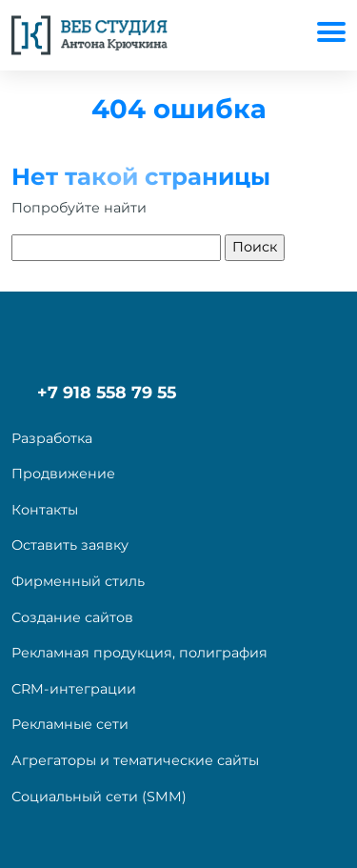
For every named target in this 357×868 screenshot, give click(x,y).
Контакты (45, 510)
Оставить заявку (70, 545)
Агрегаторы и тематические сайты (135, 760)
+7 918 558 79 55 (107, 392)
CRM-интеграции (74, 689)
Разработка (52, 438)
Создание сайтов (72, 617)
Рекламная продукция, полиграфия (139, 653)
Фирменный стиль (78, 581)
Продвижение (63, 474)
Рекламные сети (70, 724)
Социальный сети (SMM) (99, 797)
